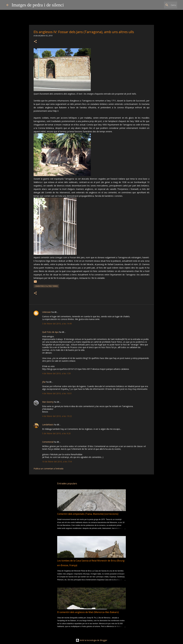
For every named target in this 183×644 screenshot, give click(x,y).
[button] (35, 42)
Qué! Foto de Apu (50, 332)
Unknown (47, 312)
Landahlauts (48, 425)
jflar (44, 382)
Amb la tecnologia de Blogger (91, 640)
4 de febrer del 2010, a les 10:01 (57, 393)
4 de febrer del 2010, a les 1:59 (56, 373)
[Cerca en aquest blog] (162, 5)
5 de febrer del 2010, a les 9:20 (56, 433)
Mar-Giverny (48, 402)
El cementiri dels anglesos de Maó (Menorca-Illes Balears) (88, 612)
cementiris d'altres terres (46, 286)
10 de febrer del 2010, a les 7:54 (57, 462)
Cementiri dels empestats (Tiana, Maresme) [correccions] (88, 514)
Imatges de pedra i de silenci (38, 5)
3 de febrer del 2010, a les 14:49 (57, 324)
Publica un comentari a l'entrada (48, 469)
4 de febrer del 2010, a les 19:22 (57, 416)
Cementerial (48, 442)
